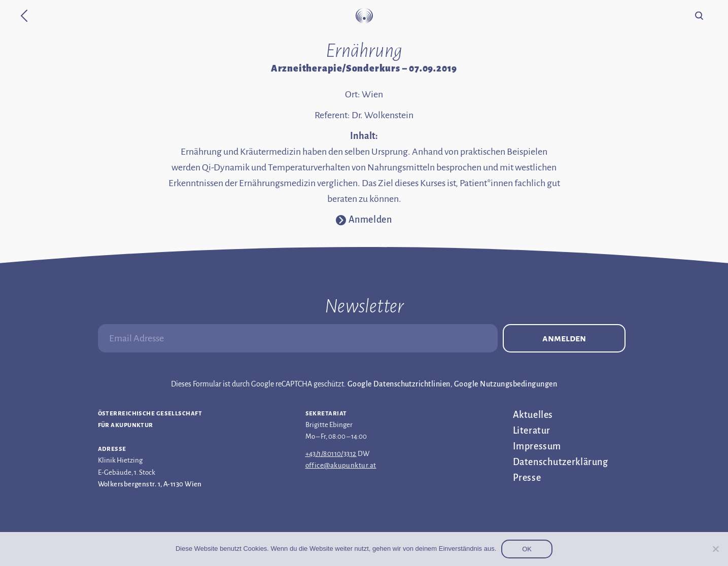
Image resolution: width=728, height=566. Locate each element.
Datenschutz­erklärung (561, 462)
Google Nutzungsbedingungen (506, 384)
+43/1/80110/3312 (331, 454)
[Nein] (715, 549)
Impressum (537, 446)
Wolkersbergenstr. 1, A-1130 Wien (150, 484)
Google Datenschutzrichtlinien (399, 384)
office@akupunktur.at (341, 465)
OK (527, 549)
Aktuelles (533, 415)
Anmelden (564, 338)
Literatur (532, 431)
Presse (527, 478)
